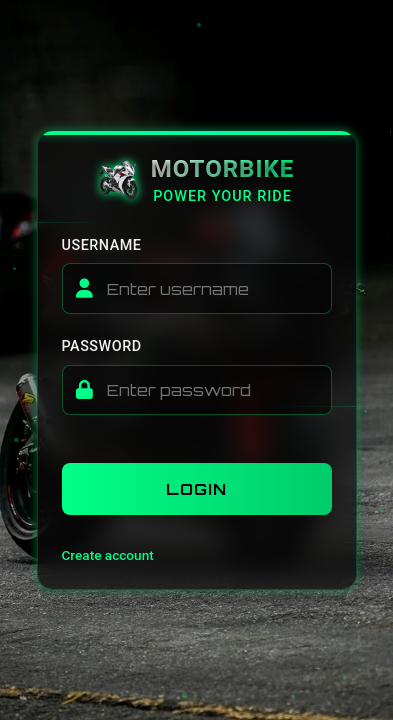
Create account (108, 555)
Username (102, 245)
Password (102, 346)
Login (196, 489)
